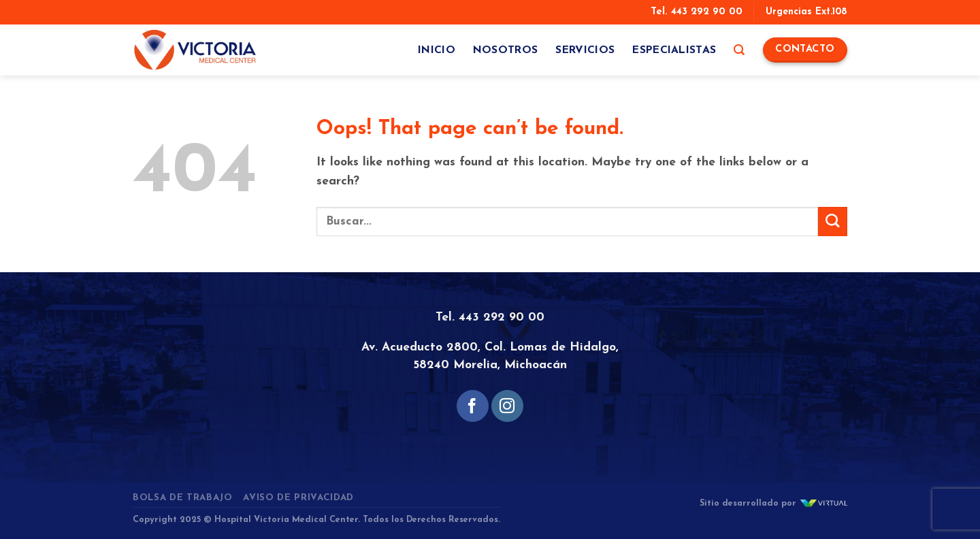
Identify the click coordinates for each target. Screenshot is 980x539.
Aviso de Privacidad (298, 498)
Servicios (585, 50)
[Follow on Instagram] (507, 406)
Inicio (437, 50)
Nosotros (506, 50)
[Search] (739, 50)
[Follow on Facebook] (473, 406)
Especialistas (674, 50)
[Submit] (833, 222)
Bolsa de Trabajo (183, 498)
